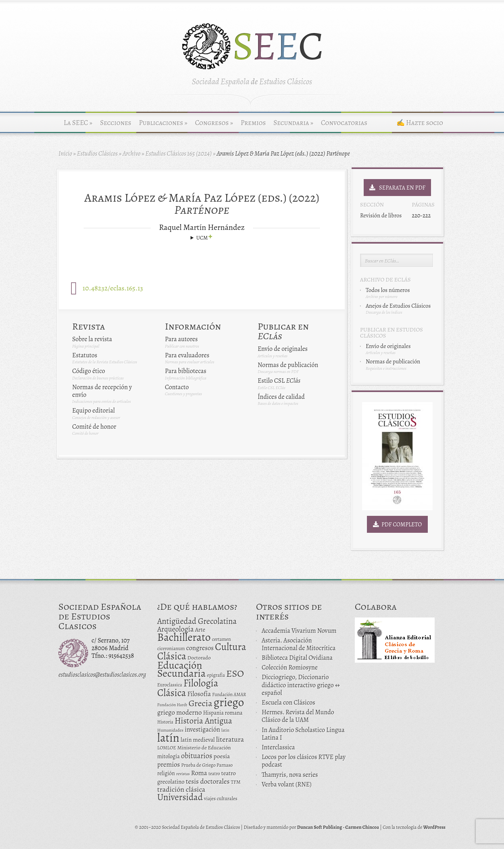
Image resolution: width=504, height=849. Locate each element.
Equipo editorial (94, 411)
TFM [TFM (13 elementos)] (236, 782)
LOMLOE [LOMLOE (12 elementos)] (167, 748)
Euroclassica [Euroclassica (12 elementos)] (170, 685)
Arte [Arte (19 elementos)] (200, 630)
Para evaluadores (187, 355)
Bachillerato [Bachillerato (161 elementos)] (184, 637)
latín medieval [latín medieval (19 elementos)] (198, 740)
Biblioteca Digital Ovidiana (297, 658)
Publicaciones (163, 123)
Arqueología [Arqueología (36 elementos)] (176, 629)
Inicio (65, 154)
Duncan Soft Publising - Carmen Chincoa (338, 827)
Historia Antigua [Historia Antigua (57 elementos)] (203, 721)
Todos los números (388, 290)
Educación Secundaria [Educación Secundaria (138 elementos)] (181, 669)
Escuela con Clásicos (288, 703)
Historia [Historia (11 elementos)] (165, 722)
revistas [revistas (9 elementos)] (183, 774)
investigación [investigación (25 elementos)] (202, 730)
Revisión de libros (381, 215)
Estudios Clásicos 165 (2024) (178, 154)
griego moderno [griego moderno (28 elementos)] (179, 712)
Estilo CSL (279, 381)
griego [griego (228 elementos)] (229, 702)
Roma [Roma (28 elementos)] (199, 773)
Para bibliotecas (186, 371)
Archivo (132, 154)
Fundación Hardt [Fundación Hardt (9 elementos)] (172, 705)
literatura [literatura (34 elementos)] (230, 739)
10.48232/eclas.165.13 (113, 288)
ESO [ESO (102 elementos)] (235, 673)
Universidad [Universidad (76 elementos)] (180, 797)
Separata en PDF (397, 188)
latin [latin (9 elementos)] (225, 730)
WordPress (434, 827)
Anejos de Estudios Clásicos (398, 306)
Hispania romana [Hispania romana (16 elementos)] (223, 713)
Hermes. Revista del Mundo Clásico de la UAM (298, 716)
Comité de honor (94, 427)
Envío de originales (283, 349)
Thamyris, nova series (290, 775)
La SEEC (78, 123)
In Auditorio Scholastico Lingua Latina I (303, 734)
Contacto (177, 387)
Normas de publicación (288, 365)
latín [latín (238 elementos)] (168, 738)
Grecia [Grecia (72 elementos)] (201, 703)
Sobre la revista (92, 339)
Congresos (214, 123)
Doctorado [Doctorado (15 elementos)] (199, 658)
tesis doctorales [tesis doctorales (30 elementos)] (208, 781)
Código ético (89, 371)
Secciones (116, 123)
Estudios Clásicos (97, 154)
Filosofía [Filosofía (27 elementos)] (199, 694)
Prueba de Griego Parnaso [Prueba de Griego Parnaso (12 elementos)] (207, 765)
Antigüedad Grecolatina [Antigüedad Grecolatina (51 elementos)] (197, 621)
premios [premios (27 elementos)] (169, 765)
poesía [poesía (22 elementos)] (222, 756)
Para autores (181, 339)
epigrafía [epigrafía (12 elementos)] (216, 675)
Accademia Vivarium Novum (299, 631)
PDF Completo (398, 524)
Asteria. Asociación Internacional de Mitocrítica (299, 644)
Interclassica (278, 747)
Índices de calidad (281, 397)
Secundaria (293, 123)
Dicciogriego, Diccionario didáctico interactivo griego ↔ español (301, 685)
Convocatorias (344, 123)
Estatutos (85, 355)
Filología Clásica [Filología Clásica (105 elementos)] (188, 688)
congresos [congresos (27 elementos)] (200, 648)
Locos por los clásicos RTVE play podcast (304, 761)
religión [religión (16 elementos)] (166, 773)
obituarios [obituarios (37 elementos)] (197, 756)
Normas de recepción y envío (102, 391)
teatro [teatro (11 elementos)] (214, 774)
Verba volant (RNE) (287, 784)
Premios (253, 123)
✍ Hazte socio (420, 123)
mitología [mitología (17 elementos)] (169, 756)
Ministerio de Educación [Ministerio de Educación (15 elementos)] (204, 748)
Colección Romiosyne (290, 668)
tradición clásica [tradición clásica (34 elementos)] (181, 789)
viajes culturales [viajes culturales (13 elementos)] (221, 798)
